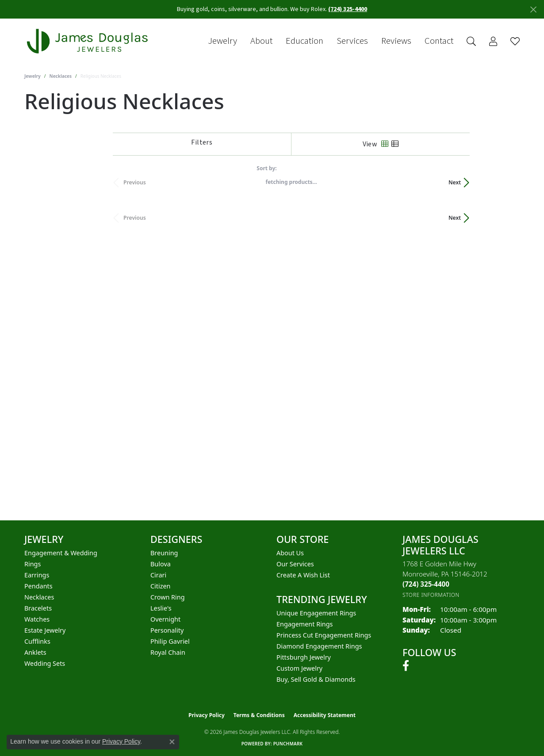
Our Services (295, 564)
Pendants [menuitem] (38, 586)
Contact (439, 41)
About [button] (261, 41)
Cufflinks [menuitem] (37, 641)
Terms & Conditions (259, 715)
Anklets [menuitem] (35, 652)
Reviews (396, 41)
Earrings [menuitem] (37, 575)
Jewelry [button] (222, 41)
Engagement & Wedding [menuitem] (61, 553)
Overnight (165, 619)
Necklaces (61, 76)
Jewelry (33, 76)
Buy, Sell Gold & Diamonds (316, 679)
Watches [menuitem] (37, 619)
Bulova (161, 564)
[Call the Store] (426, 584)
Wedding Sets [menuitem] (45, 663)
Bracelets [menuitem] (38, 608)
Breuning (164, 553)
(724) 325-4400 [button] (348, 9)
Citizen (161, 586)
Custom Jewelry (299, 668)
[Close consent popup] (172, 742)
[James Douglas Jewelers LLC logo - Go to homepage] (89, 41)
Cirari (158, 575)
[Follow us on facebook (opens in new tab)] (406, 666)
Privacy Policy (207, 715)
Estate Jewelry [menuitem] (45, 630)
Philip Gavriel (170, 641)
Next (505, 182)
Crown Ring (168, 597)
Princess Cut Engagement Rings (324, 635)
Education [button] (305, 41)
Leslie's (161, 608)
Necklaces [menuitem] (39, 597)
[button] (471, 41)
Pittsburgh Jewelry (304, 657)
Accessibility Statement (325, 715)
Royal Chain (168, 652)
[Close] (533, 10)
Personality (167, 630)
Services (352, 41)
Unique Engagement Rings (316, 613)
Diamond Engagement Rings (319, 646)
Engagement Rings (305, 624)
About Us (290, 553)
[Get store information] (431, 595)
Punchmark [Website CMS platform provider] (288, 744)
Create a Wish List (303, 575)
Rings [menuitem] (33, 564)
